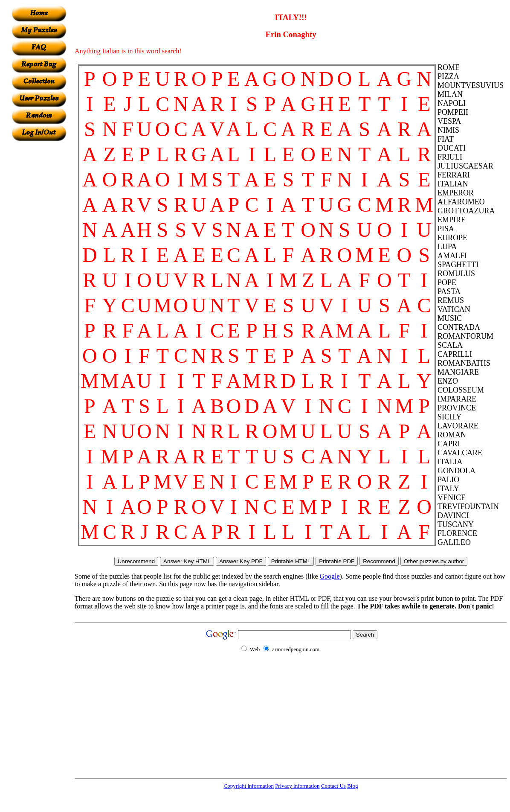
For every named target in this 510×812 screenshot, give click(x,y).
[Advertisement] (39, 269)
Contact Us (333, 786)
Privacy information (297, 786)
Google (330, 576)
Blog (352, 786)
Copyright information (249, 786)
